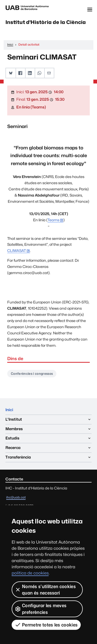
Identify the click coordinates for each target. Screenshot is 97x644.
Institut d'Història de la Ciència (46, 22)
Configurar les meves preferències (41, 609)
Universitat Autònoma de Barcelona (27, 10)
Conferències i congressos (32, 374)
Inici (9, 410)
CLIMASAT (17, 251)
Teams (53, 220)
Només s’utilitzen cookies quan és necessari (45, 590)
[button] (11, 73)
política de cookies (30, 573)
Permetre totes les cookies (46, 625)
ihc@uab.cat (16, 497)
